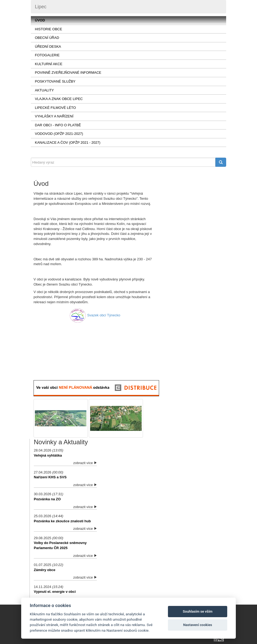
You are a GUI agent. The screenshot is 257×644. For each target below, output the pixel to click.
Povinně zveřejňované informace (68, 73)
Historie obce (49, 29)
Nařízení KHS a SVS (50, 477)
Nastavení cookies (198, 625)
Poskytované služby (55, 81)
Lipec (41, 7)
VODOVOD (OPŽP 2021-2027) (59, 134)
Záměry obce (45, 570)
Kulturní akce (49, 64)
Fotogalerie (47, 55)
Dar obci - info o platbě (58, 125)
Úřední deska (48, 47)
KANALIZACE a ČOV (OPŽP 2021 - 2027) (68, 143)
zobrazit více (85, 463)
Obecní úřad (47, 38)
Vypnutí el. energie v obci (55, 592)
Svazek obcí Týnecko (104, 315)
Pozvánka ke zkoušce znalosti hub (62, 521)
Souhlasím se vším (198, 611)
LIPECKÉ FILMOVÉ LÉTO (55, 108)
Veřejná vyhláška (48, 455)
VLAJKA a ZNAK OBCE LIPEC (59, 99)
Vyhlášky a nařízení (54, 116)
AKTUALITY (44, 90)
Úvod (40, 20)
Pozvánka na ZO (47, 499)
